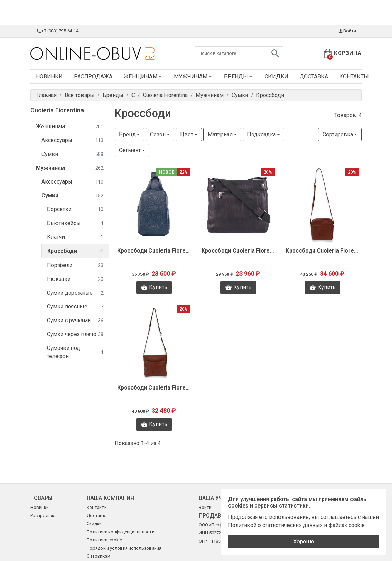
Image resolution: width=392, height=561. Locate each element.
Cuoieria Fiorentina (57, 110)
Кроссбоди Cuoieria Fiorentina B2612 (322, 251)
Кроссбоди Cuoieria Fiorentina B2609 (154, 388)
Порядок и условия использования (124, 548)
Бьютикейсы (75, 223)
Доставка (314, 76)
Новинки (49, 76)
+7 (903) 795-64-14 (57, 31)
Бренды (239, 76)
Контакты (354, 76)
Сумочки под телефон (75, 352)
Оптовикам (99, 556)
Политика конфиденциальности (120, 532)
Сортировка (338, 134)
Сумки (72, 154)
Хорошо (304, 542)
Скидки (277, 76)
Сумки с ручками (75, 321)
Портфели (75, 265)
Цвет (187, 134)
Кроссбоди (75, 251)
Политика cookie (104, 540)
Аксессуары (72, 141)
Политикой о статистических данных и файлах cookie (296, 525)
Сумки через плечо (75, 334)
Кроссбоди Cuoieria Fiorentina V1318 (238, 251)
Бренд (127, 134)
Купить (154, 287)
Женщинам (143, 76)
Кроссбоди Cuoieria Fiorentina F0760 (154, 251)
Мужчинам (193, 76)
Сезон (158, 134)
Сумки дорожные (75, 293)
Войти (347, 31)
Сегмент (130, 150)
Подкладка (261, 134)
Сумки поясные (75, 307)
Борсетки (75, 210)
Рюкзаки (75, 279)
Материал (220, 134)
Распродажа (93, 76)
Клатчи (75, 237)
